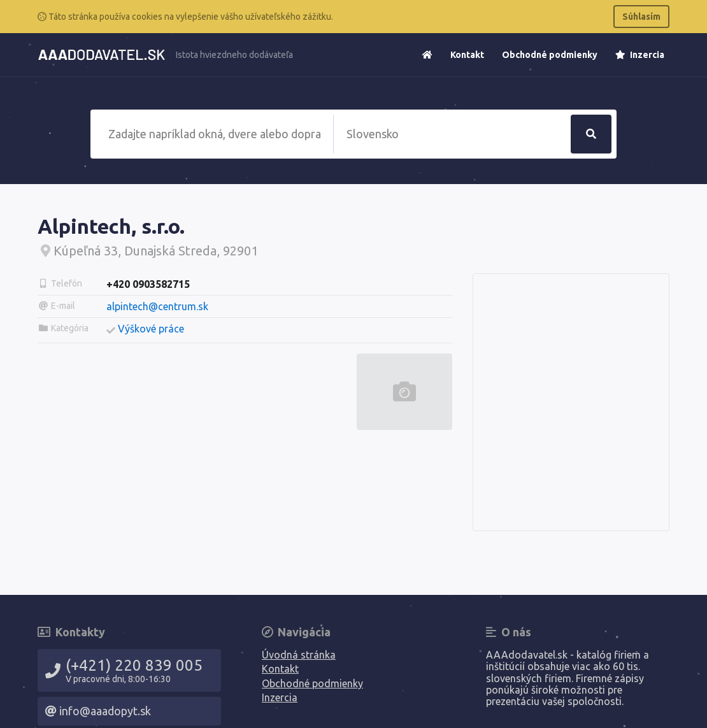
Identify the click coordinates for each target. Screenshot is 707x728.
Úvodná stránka (299, 655)
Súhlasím (641, 17)
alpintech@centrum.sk (157, 306)
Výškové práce (151, 329)
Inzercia (640, 55)
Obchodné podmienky (550, 55)
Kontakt (467, 55)
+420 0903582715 (148, 284)
